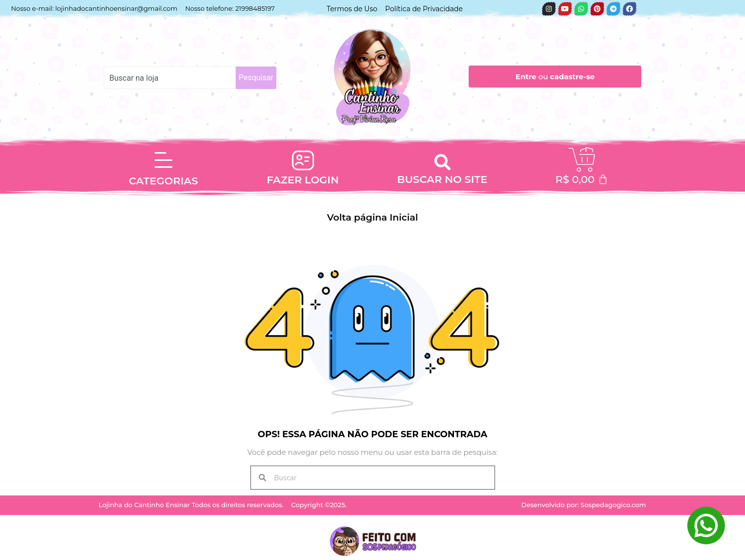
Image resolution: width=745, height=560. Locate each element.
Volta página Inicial (373, 217)
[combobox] (170, 78)
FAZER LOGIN (303, 180)
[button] (442, 162)
